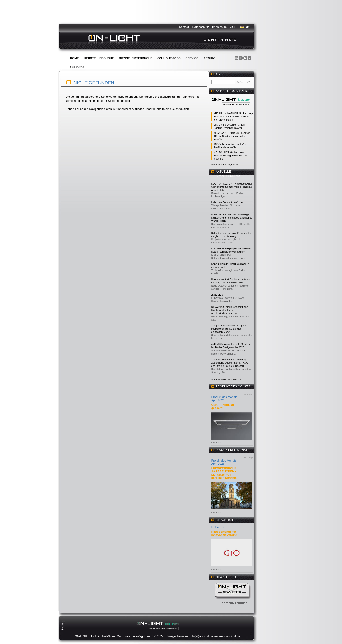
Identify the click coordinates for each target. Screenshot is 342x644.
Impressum (219, 27)
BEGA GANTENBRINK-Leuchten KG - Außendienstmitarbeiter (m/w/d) (232, 136)
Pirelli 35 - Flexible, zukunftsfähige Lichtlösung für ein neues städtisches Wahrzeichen (232, 218)
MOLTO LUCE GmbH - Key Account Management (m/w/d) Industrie (230, 156)
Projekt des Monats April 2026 (224, 462)
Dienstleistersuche (136, 58)
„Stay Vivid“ (218, 295)
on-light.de (78, 67)
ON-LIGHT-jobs (169, 58)
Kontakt (184, 27)
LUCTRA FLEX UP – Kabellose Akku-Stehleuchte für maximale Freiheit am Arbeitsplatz (232, 187)
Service (192, 58)
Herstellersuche (99, 58)
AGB (233, 27)
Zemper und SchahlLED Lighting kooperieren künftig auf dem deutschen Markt (229, 329)
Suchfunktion (180, 109)
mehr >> (216, 442)
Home (75, 58)
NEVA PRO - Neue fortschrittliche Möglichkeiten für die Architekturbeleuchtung (230, 310)
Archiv (209, 58)
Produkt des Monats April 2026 (224, 399)
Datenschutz (200, 27)
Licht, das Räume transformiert (228, 202)
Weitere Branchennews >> (226, 379)
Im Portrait (218, 527)
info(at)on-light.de (201, 636)
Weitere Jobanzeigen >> (225, 165)
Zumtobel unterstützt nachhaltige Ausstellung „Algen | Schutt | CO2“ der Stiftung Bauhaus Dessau (230, 363)
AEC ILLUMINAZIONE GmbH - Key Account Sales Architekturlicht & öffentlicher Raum (233, 117)
